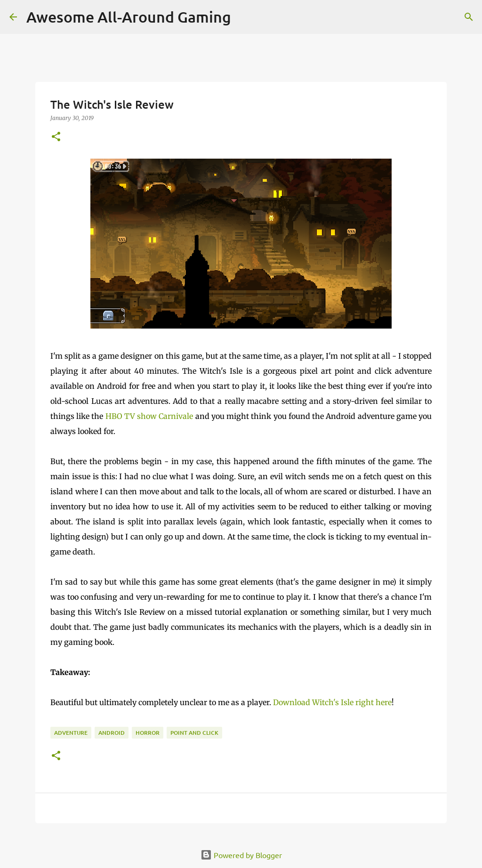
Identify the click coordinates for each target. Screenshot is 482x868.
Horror (148, 733)
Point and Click (194, 733)
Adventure (71, 733)
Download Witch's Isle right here (332, 702)
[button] (56, 137)
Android (112, 733)
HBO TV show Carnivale (149, 416)
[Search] (469, 17)
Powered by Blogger (241, 855)
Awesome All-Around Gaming (129, 17)
